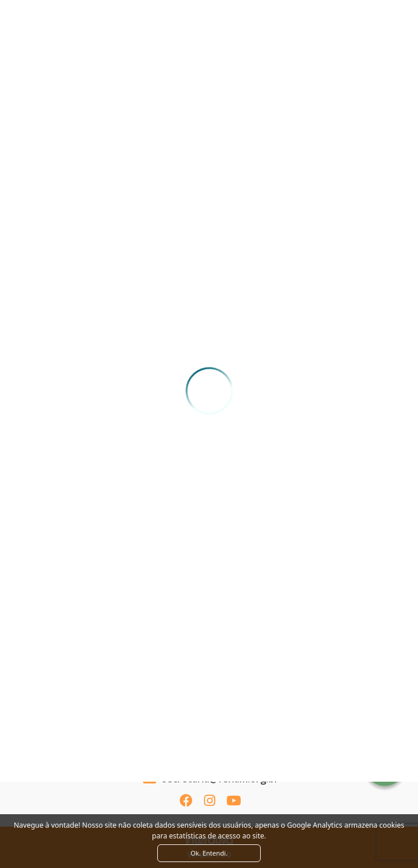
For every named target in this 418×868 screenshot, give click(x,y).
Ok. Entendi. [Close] (209, 853)
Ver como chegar (209, 731)
